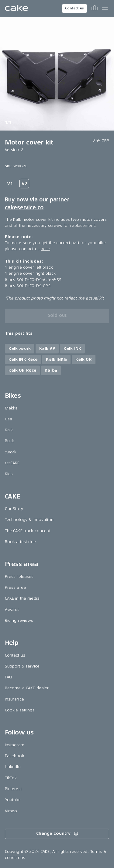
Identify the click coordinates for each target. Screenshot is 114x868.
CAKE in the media (22, 598)
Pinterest (13, 789)
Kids (9, 474)
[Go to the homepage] (16, 8)
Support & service (22, 666)
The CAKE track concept (28, 531)
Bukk (10, 441)
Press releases (19, 576)
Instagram (15, 745)
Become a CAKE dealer (27, 688)
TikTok (11, 778)
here (45, 249)
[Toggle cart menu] (95, 8)
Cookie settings (20, 710)
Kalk (9, 430)
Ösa (9, 419)
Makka (11, 408)
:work (11, 452)
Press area (15, 587)
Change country (57, 834)
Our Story (14, 509)
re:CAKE (12, 463)
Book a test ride (20, 542)
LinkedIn (13, 767)
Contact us (74, 8)
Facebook (15, 756)
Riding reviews (19, 620)
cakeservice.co (24, 207)
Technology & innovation (29, 520)
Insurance (14, 699)
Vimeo (11, 811)
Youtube (13, 800)
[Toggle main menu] (105, 8)
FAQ (8, 677)
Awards (12, 610)
